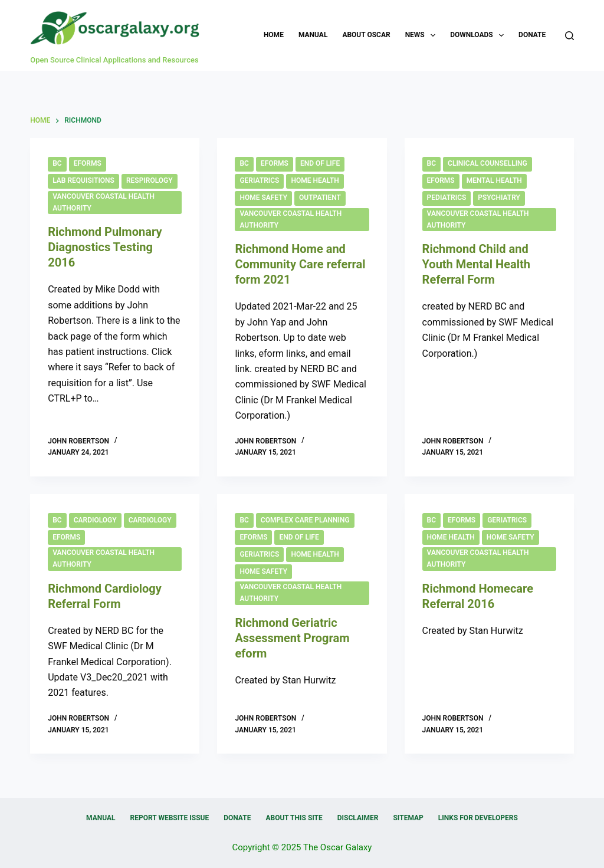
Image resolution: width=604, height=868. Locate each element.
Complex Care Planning (305, 520)
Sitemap (408, 818)
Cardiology (95, 520)
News (423, 35)
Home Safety (263, 198)
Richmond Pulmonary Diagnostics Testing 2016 (105, 247)
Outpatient (320, 198)
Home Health (315, 180)
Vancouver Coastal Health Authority (104, 202)
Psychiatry (499, 198)
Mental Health (494, 180)
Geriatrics (259, 180)
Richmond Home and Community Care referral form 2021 (300, 264)
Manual (313, 35)
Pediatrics (447, 198)
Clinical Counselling (488, 163)
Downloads (479, 35)
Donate (532, 35)
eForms (88, 163)
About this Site (294, 818)
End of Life (320, 163)
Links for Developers (478, 818)
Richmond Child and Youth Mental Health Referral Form (476, 264)
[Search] (569, 36)
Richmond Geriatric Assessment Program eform (292, 638)
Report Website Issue (170, 818)
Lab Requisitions (83, 180)
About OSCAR (366, 35)
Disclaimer (358, 818)
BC (57, 163)
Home (274, 35)
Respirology (150, 180)
